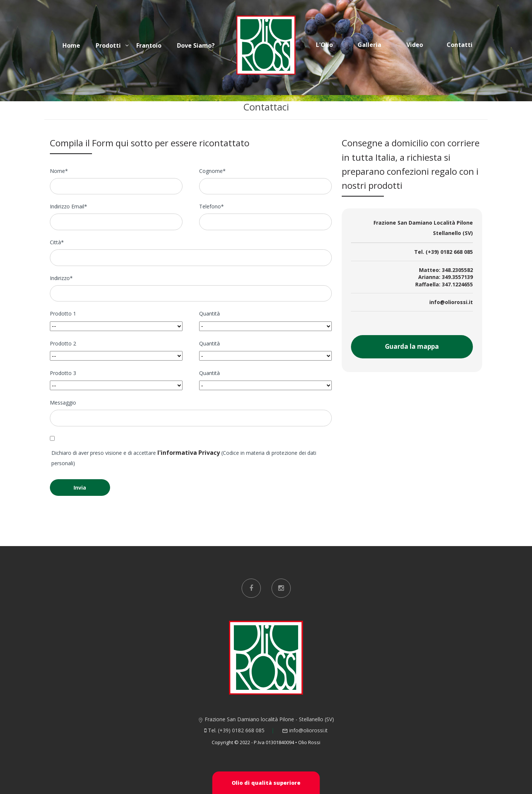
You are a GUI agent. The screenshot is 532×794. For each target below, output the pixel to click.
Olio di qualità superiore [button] (266, 783)
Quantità (209, 313)
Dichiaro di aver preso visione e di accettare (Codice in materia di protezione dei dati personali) (184, 458)
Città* (57, 242)
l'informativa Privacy (189, 453)
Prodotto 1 (63, 313)
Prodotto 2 (63, 343)
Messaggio (63, 403)
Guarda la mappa (412, 346)
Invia (80, 488)
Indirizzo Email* (69, 206)
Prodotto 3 (63, 373)
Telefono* (212, 206)
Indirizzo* (61, 278)
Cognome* (212, 171)
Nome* (59, 171)
